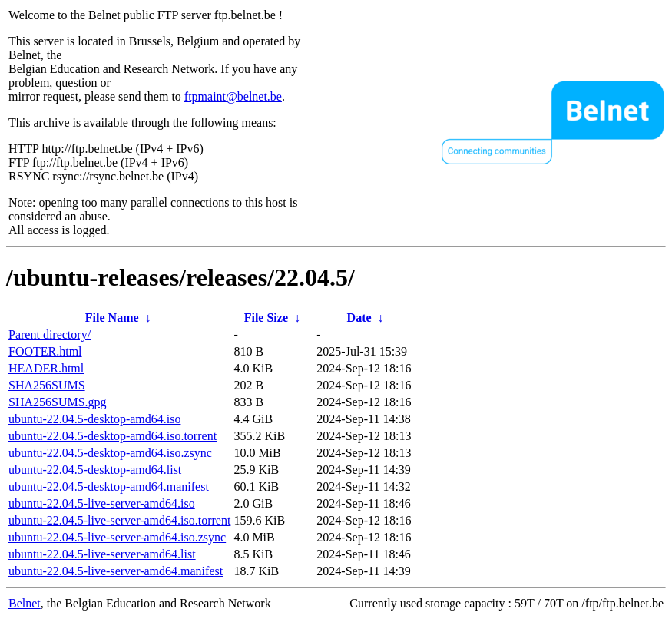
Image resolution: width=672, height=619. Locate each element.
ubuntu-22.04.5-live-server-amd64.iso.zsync (117, 537)
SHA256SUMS (47, 385)
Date (359, 318)
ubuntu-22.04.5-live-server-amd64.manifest (116, 571)
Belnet (25, 603)
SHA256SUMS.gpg (58, 402)
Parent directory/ (50, 334)
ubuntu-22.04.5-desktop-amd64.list (95, 470)
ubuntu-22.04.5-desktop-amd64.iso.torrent (113, 436)
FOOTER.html (45, 351)
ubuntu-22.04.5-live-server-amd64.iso (102, 503)
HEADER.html (46, 368)
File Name (112, 318)
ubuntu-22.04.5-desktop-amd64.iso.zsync (110, 453)
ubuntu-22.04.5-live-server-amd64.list (102, 554)
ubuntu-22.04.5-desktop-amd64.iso (94, 419)
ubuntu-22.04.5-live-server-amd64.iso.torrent (119, 520)
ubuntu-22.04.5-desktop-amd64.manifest (109, 487)
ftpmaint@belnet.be (233, 96)
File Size (266, 318)
